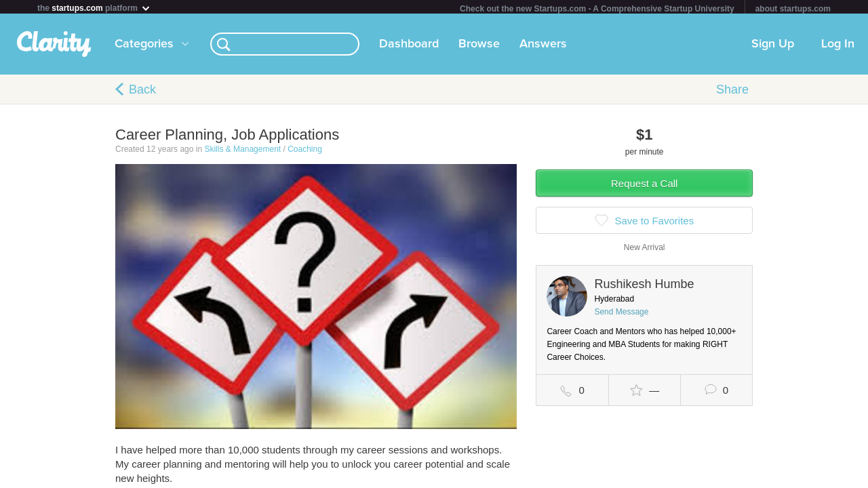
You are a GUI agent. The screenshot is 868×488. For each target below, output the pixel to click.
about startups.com (793, 9)
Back (142, 92)
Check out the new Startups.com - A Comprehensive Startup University (597, 9)
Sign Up (773, 47)
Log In (838, 47)
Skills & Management (242, 152)
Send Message (621, 314)
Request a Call (644, 186)
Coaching (305, 152)
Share (732, 92)
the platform (94, 8)
